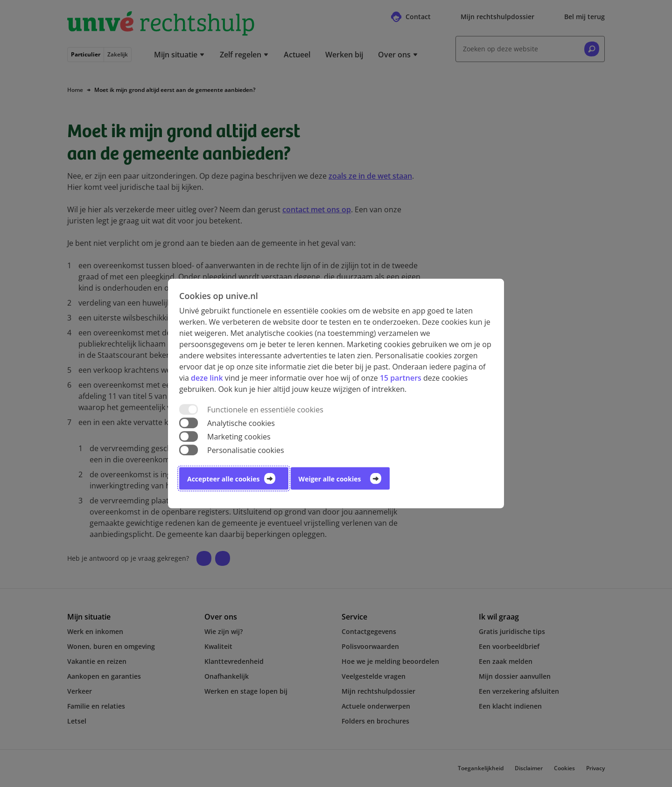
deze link (207, 377)
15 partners (401, 377)
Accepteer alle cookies (223, 479)
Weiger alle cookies (330, 479)
